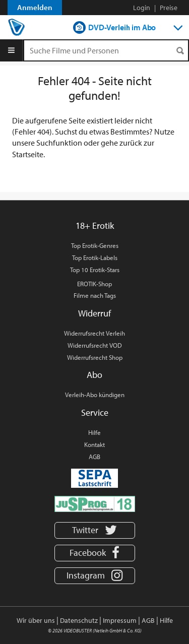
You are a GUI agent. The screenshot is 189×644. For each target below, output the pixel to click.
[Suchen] (180, 51)
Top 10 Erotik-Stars (95, 270)
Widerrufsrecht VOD (95, 345)
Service (95, 412)
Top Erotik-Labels (95, 257)
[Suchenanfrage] (106, 50)
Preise (169, 8)
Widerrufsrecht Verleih (94, 333)
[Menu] (11, 50)
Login (142, 8)
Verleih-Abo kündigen (95, 395)
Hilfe (94, 432)
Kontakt (94, 444)
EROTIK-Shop (94, 284)
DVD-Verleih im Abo (122, 27)
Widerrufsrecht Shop (95, 357)
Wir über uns (36, 620)
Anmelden (35, 7)
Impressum (120, 620)
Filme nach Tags (95, 295)
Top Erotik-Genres (95, 245)
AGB (94, 457)
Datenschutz (79, 620)
